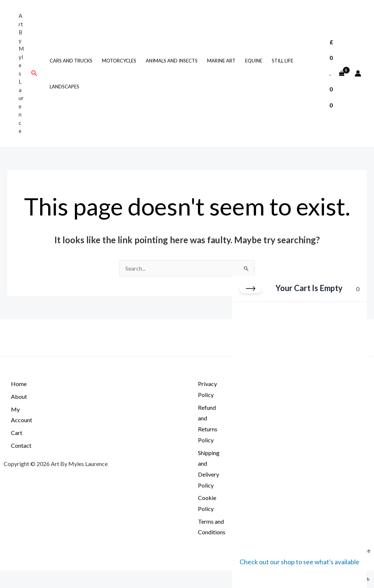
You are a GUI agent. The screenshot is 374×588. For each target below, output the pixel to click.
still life (283, 61)
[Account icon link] (358, 73)
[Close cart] (251, 289)
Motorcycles (119, 61)
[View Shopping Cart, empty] (337, 73)
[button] (34, 73)
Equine (254, 61)
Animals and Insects (172, 61)
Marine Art (221, 61)
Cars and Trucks (71, 61)
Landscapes (64, 87)
